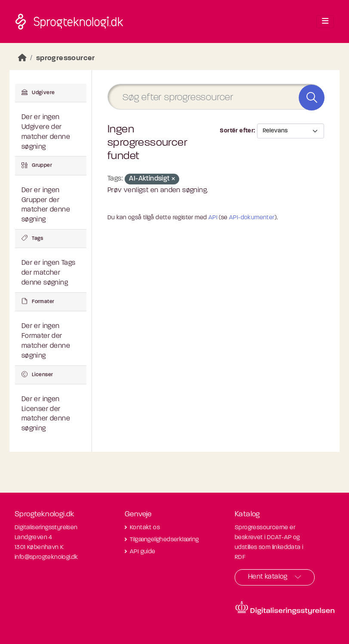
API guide (143, 552)
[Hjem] (22, 58)
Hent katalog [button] (268, 577)
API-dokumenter (252, 218)
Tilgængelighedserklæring (164, 540)
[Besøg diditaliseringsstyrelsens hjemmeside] (285, 608)
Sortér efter (237, 131)
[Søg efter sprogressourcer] (216, 97)
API (213, 218)
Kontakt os (145, 528)
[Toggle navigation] (325, 21)
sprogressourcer (66, 58)
